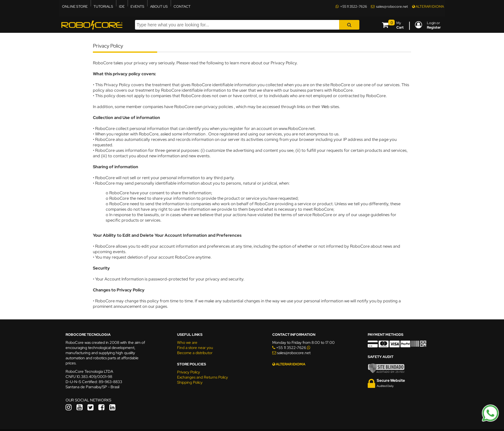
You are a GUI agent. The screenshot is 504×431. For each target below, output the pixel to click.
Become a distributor (195, 353)
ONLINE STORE (75, 6)
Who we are (187, 343)
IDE (122, 6)
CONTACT (182, 6)
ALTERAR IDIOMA (428, 6)
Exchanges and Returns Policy (203, 377)
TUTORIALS (103, 6)
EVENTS (137, 6)
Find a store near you (195, 348)
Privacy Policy (189, 372)
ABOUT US (159, 6)
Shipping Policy (190, 382)
